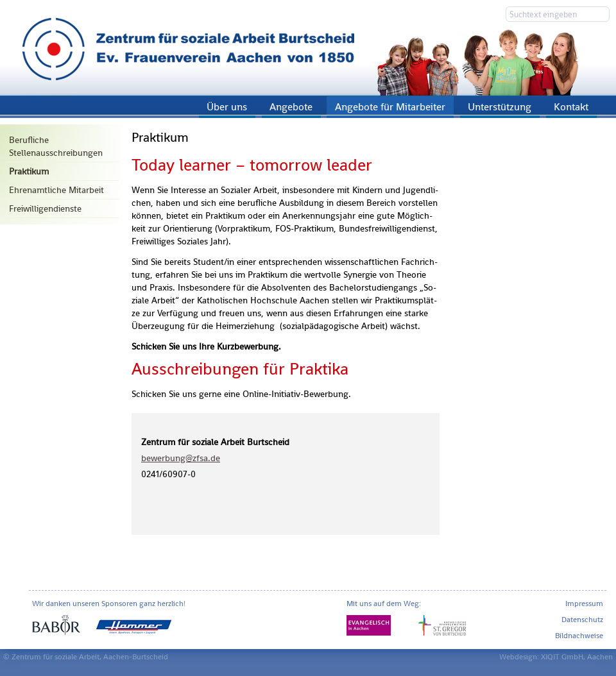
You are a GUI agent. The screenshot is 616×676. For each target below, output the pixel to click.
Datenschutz (582, 620)
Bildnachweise (579, 636)
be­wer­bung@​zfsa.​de (181, 458)
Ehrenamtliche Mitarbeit (56, 190)
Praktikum (29, 171)
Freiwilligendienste (45, 208)
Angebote (291, 107)
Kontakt (571, 107)
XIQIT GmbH (562, 657)
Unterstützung (500, 107)
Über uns (227, 107)
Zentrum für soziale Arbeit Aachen (308, 48)
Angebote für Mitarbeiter (390, 107)
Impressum (584, 604)
